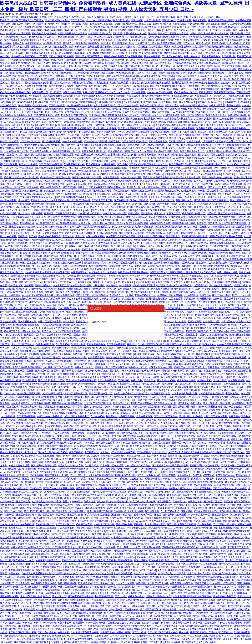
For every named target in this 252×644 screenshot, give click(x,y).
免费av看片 (18, 43)
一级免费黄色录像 (219, 397)
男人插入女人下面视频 (186, 459)
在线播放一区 (176, 302)
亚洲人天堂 (212, 233)
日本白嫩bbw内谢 (111, 433)
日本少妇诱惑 (40, 564)
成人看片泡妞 (142, 112)
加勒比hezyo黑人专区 (85, 217)
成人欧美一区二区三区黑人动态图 (154, 557)
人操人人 (203, 443)
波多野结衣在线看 (183, 623)
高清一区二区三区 (56, 246)
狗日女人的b (209, 344)
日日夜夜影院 (68, 102)
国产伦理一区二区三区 (219, 223)
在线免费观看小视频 (35, 73)
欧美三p (51, 531)
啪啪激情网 (227, 138)
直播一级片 (147, 498)
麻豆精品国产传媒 (10, 207)
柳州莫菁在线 (98, 292)
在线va (37, 217)
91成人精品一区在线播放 (230, 390)
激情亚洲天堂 (55, 220)
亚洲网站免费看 (147, 128)
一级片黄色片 (205, 400)
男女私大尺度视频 (128, 128)
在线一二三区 (74, 302)
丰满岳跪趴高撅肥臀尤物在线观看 (165, 351)
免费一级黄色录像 (125, 282)
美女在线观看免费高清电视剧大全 (179, 76)
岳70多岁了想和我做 (75, 459)
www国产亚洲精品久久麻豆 (83, 472)
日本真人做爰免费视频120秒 (57, 328)
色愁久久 (101, 256)
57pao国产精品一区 (166, 66)
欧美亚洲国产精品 (161, 394)
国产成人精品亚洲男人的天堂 (30, 246)
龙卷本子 (29, 128)
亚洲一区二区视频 (173, 593)
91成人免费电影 (66, 528)
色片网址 (145, 479)
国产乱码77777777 (132, 420)
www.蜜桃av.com (144, 230)
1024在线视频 (103, 488)
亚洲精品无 (35, 488)
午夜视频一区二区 (205, 112)
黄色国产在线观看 (51, 217)
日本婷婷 (152, 33)
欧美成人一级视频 (28, 164)
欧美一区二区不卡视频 (152, 106)
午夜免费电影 (148, 119)
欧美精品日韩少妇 (199, 125)
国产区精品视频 (131, 125)
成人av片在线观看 (99, 557)
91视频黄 (226, 492)
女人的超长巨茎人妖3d (39, 318)
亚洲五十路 (81, 33)
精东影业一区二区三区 (90, 436)
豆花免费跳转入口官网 (20, 564)
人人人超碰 (197, 53)
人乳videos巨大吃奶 (30, 142)
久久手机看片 (82, 269)
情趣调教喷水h (30, 433)
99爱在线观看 (134, 96)
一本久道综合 (159, 452)
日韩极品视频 (27, 223)
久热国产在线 (163, 282)
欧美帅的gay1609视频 (33, 204)
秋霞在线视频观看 (41, 210)
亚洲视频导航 (191, 600)
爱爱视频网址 (216, 407)
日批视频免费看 (30, 279)
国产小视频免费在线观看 (124, 439)
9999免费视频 (40, 384)
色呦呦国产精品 (211, 322)
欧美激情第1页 (221, 338)
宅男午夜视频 (191, 557)
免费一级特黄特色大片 (45, 544)
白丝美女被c (66, 256)
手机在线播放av (121, 191)
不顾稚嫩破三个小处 (104, 364)
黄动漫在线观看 (64, 397)
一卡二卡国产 (132, 472)
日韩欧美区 (112, 122)
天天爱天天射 (78, 20)
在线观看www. (81, 623)
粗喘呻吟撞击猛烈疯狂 (119, 63)
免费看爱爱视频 (96, 358)
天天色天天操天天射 (129, 243)
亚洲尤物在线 (43, 148)
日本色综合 (67, 115)
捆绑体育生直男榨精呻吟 (221, 20)
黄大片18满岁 (23, 155)
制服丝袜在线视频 (34, 423)
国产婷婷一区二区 (175, 99)
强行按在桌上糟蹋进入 (218, 24)
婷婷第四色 (177, 462)
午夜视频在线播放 (115, 145)
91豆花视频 (142, 47)
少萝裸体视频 (40, 86)
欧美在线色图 (231, 30)
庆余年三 (24, 354)
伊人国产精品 (181, 30)
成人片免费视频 (151, 629)
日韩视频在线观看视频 (76, 86)
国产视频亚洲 (214, 66)
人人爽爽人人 (91, 400)
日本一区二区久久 (201, 423)
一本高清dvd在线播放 (94, 508)
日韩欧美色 (122, 462)
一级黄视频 (125, 577)
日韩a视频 (188, 246)
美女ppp (192, 410)
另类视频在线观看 (104, 475)
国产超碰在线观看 (10, 223)
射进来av (108, 551)
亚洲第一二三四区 (56, 89)
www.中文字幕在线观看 (18, 92)
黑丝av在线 (217, 312)
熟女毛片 (64, 410)
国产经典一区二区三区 (90, 148)
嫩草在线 (52, 33)
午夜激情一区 (203, 312)
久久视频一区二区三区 (22, 371)
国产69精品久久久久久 (98, 593)
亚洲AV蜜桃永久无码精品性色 (179, 256)
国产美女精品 (136, 164)
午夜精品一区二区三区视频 (18, 86)
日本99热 (222, 541)
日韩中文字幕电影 (152, 27)
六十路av (43, 312)
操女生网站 (6, 43)
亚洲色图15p (59, 318)
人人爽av (221, 142)
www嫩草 (189, 439)
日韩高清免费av (95, 613)
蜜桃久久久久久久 (151, 197)
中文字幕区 (148, 171)
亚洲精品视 (181, 259)
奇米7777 (37, 606)
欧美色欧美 (96, 498)
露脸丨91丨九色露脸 (11, 60)
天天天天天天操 (227, 217)
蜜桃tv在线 (26, 508)
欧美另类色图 (172, 109)
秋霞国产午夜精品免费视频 (75, 24)
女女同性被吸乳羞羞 (78, 492)
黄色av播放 (98, 145)
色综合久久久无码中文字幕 (107, 112)
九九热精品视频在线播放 (24, 99)
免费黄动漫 (90, 502)
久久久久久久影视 (34, 292)
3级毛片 (10, 446)
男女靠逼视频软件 (184, 47)
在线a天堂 (77, 30)
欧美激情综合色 (104, 279)
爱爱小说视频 (10, 164)
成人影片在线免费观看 (71, 354)
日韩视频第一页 (121, 37)
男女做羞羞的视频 (30, 79)
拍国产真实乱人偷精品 (158, 289)
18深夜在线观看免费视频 (52, 184)
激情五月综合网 (114, 24)
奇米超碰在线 (85, 128)
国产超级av (184, 403)
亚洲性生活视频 (109, 515)
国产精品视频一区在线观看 (140, 66)
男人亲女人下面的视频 (186, 505)
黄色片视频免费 (43, 403)
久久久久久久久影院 (237, 155)
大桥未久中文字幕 (226, 361)
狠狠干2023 (27, 403)
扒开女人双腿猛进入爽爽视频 (77, 541)
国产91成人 (186, 488)
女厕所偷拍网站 (243, 20)
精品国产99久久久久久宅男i (191, 66)
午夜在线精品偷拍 (86, 132)
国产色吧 (55, 102)
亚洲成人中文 (38, 47)
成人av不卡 (83, 207)
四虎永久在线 (41, 207)
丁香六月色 (128, 112)
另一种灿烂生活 (24, 521)
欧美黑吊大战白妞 (235, 276)
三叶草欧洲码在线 (100, 30)
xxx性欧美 (245, 616)
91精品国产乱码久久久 (100, 33)
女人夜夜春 (15, 279)
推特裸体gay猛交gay (207, 351)
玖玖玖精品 (89, 603)
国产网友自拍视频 (13, 73)
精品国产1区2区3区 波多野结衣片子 (36, 76)
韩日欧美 (97, 616)
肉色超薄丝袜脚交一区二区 (67, 151)
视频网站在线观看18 (232, 534)
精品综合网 (202, 331)
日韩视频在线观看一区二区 (104, 161)
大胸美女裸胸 (56, 86)
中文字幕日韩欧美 (45, 223)
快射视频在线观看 (215, 590)
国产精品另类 (86, 338)
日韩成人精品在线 (74, 70)
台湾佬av (50, 50)
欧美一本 (102, 151)
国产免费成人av (221, 439)
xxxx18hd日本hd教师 (44, 194)
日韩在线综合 (239, 214)
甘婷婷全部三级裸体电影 (212, 394)
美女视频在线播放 (10, 197)
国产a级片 (122, 164)
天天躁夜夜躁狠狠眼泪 (159, 83)
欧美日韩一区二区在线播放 (111, 449)
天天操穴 (13, 430)
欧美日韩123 (138, 79)
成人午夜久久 (91, 142)
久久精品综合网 (134, 623)
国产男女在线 (107, 629)
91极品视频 (174, 187)
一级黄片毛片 (172, 106)
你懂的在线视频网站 (190, 567)
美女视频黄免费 (194, 371)
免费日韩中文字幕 (155, 390)
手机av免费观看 (21, 47)
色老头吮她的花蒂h (169, 122)
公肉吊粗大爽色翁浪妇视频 (35, 145)
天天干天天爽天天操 (172, 227)
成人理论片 (234, 341)
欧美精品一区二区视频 (227, 616)
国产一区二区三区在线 (27, 263)
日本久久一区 (89, 302)
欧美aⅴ (33, 515)
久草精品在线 (85, 191)
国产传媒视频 (56, 56)
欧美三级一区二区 (83, 40)
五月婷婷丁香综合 (49, 279)
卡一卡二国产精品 (211, 551)
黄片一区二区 (59, 596)
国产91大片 (113, 508)
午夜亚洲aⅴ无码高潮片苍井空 (133, 272)
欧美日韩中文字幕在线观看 (97, 194)
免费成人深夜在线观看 (134, 351)
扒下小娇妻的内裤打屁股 (185, 394)
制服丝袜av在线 (192, 56)
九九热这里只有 (33, 587)
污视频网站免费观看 (53, 60)
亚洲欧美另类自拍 (172, 344)
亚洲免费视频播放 (211, 56)
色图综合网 (212, 151)
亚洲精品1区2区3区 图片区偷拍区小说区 (30, 250)
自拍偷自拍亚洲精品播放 (160, 92)
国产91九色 (189, 43)
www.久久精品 (231, 76)
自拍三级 (197, 475)
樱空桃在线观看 (139, 292)
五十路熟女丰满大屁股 (122, 135)
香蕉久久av (30, 259)
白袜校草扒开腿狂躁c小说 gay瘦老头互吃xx (178, 138)
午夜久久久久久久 (84, 367)
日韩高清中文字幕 (160, 112)
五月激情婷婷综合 (153, 593)
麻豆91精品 (10, 443)
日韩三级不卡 (95, 56)
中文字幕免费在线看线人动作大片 (128, 30)
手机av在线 (213, 250)
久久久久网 (97, 505)
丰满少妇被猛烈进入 (21, 217)
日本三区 (134, 364)
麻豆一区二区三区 (63, 27)
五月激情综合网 (206, 266)
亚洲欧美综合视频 (176, 250)
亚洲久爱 (24, 475)
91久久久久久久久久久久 (131, 184)
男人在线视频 (25, 374)
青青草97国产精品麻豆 (212, 482)
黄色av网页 (241, 86)
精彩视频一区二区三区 (165, 305)
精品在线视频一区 (123, 279)
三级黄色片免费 (169, 132)
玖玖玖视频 (76, 227)
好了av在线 (68, 322)
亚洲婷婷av (178, 197)
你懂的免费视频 (177, 217)
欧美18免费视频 (217, 269)
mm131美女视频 (146, 587)
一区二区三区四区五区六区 (65, 315)
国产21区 (246, 384)
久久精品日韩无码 (132, 171)
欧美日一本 (112, 286)
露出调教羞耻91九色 (182, 485)
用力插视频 (93, 511)
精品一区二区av (103, 204)
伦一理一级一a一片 (30, 485)
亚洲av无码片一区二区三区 (107, 351)
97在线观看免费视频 (178, 466)
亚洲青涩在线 (219, 43)
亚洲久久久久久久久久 (42, 200)
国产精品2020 (82, 73)
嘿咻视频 (6, 24)
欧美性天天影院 (134, 449)
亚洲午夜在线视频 (142, 387)
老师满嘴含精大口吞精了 (169, 40)
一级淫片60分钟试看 (30, 331)
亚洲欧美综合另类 (162, 24)
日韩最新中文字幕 (55, 204)
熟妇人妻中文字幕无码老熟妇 (80, 233)
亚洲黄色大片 (16, 308)
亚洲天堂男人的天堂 (170, 253)
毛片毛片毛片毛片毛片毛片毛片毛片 (133, 626)
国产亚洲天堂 (159, 466)
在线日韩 (134, 138)
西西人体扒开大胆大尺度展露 (177, 590)
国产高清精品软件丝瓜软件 (113, 50)
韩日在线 (21, 639)
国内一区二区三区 (149, 426)
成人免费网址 (245, 204)
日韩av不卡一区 (104, 397)
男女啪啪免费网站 (102, 191)
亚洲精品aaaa (228, 459)
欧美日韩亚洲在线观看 (181, 135)
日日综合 (10, 639)
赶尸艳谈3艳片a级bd (133, 518)
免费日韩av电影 (192, 390)
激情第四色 (124, 292)
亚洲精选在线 (169, 20)
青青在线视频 (122, 430)
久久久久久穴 (200, 269)
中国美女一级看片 (25, 600)
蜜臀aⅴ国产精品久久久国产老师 (127, 155)
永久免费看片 (67, 73)
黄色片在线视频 (152, 56)
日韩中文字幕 (230, 204)
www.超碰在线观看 (229, 151)
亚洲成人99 (223, 53)
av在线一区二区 (240, 233)
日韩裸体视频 (195, 341)
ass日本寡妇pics (140, 551)
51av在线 (55, 263)
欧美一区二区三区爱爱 (99, 37)
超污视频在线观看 (86, 276)
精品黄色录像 (74, 89)
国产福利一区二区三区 (34, 138)
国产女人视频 (139, 632)
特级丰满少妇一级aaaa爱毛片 (83, 384)
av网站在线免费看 (187, 132)
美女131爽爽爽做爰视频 (36, 240)
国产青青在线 (97, 269)
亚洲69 (163, 426)
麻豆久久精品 (91, 619)
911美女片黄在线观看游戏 (169, 613)
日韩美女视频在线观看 (142, 191)
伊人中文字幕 (40, 227)
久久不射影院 (28, 390)
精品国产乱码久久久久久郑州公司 (18, 125)
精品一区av (128, 43)
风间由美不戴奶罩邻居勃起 (219, 47)
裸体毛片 (84, 220)
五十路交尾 (62, 580)
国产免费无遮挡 (232, 384)
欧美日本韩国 (74, 96)
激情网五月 (62, 76)
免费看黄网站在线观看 (182, 583)
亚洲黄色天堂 (204, 328)
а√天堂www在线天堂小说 (161, 266)
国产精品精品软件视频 (106, 184)
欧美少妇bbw (180, 86)
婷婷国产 (148, 492)
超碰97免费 (225, 403)
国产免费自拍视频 (151, 547)
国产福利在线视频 (242, 580)
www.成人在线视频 (196, 250)
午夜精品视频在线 (237, 115)
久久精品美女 (209, 272)
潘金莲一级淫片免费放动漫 (60, 295)
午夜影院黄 (101, 610)
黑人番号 (199, 47)
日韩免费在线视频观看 (126, 70)
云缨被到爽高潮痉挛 (33, 462)
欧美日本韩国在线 (163, 459)
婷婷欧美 (77, 531)
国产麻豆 (105, 47)
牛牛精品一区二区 (23, 89)
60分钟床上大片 (39, 220)
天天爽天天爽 (90, 227)
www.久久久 (212, 122)
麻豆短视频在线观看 (172, 377)
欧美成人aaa (72, 547)
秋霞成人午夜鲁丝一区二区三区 (156, 181)
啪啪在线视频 (170, 308)
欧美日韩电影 (187, 151)
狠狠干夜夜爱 (76, 452)
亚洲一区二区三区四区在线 (183, 430)
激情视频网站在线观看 (175, 515)
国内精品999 (201, 577)
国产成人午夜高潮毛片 (209, 436)
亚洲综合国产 (18, 276)
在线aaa (29, 361)
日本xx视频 (210, 171)
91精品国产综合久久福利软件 (166, 358)
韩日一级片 (151, 43)
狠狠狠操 (23, 236)
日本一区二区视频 (186, 564)
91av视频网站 (13, 295)
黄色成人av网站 (116, 197)
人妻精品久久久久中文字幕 (66, 250)
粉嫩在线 (62, 443)
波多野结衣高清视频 (81, 286)
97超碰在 (166, 197)
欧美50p (33, 236)
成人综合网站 (24, 33)
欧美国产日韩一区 (193, 433)
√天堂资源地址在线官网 (155, 187)
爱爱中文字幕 (202, 161)
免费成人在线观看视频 (148, 148)
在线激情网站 (97, 24)
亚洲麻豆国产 (117, 557)
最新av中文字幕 (235, 236)
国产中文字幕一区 (131, 236)
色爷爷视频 (202, 256)
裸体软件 (227, 145)
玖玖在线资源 (152, 511)
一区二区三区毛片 (166, 194)
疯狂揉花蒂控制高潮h (96, 263)
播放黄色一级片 (44, 570)
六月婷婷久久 (103, 439)
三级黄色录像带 (242, 502)
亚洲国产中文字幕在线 (109, 217)
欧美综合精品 (50, 466)
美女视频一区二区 (45, 524)
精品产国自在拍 (28, 40)
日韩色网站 (128, 217)
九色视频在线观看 (168, 102)
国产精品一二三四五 (37, 56)
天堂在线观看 (11, 50)
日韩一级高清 (56, 132)
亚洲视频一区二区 (56, 276)
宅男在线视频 (234, 106)
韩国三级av (139, 289)
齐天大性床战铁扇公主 (237, 308)
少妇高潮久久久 (218, 96)
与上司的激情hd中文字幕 (80, 106)
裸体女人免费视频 (172, 27)
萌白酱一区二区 (35, 191)
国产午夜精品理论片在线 (208, 358)
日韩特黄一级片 (199, 606)
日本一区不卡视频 (116, 482)
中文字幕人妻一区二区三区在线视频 (195, 184)
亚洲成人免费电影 (36, 639)
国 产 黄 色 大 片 (237, 279)
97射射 (152, 194)
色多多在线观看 (153, 518)
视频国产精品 (81, 534)
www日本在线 (162, 155)
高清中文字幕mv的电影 (199, 119)
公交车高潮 (34, 619)
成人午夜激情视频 (145, 282)
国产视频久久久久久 (151, 115)
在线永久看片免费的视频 (111, 472)
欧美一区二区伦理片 (229, 302)
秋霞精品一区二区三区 (31, 282)
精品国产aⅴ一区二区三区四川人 (190, 367)
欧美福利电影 (229, 56)
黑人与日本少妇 (121, 20)
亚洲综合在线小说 (31, 63)
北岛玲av (47, 174)
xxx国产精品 (64, 325)
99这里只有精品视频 (111, 518)
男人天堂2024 (27, 66)
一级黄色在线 (11, 299)
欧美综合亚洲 (89, 96)
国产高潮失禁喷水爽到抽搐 (39, 83)
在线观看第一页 (40, 92)
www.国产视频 (141, 302)
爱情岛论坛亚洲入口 (63, 63)
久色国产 (139, 43)
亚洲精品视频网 (181, 83)
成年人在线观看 (102, 106)
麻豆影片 (115, 642)
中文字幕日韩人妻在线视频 (99, 70)
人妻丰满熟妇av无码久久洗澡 (107, 223)
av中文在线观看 (160, 168)
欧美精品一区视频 (89, 518)
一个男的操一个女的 (183, 161)
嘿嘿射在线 (41, 590)
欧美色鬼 (202, 223)
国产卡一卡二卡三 (217, 187)
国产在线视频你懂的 (17, 96)
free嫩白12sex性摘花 (72, 142)
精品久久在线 (75, 443)
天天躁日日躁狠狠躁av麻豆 (50, 109)
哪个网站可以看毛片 (225, 92)
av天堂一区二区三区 (180, 168)
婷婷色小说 (237, 439)
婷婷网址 (173, 488)
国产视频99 (147, 214)
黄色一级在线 (210, 403)
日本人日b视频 (154, 30)
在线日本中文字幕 (72, 92)
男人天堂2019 (64, 531)
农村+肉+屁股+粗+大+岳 (123, 636)
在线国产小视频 (231, 521)
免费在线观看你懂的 (63, 47)
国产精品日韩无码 (138, 462)
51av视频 (10, 33)
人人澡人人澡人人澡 (15, 122)
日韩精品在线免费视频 (183, 128)
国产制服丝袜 (121, 541)
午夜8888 (102, 197)
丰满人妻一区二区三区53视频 (90, 125)
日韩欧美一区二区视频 (151, 70)
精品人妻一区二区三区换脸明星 (212, 158)
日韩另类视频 (244, 56)
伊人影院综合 (92, 413)
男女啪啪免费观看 (47, 443)
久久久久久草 (217, 125)
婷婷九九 (27, 227)
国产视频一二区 (178, 636)
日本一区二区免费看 (143, 161)
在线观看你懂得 (213, 174)
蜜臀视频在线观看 (106, 443)
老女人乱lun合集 (164, 86)
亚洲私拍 (199, 315)
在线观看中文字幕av (240, 511)
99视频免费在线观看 (184, 158)
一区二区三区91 (55, 70)
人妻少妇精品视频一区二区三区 (206, 30)
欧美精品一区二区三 (205, 207)
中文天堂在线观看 (77, 606)
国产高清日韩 (95, 178)
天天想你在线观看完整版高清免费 (107, 115)
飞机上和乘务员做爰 (152, 341)
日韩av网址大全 (84, 184)
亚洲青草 (71, 145)
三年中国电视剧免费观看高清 (156, 158)
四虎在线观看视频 (139, 200)
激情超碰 (69, 125)
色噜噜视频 (236, 335)
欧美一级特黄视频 (121, 89)
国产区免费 (46, 377)
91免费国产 (177, 282)
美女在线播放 (38, 155)
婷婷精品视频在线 (84, 155)
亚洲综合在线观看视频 (106, 79)
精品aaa (80, 567)
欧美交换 (47, 331)
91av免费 (217, 259)
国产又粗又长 (76, 400)
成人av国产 (24, 200)
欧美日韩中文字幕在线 (154, 89)
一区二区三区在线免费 (101, 469)
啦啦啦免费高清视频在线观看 (163, 37)
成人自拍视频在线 (231, 89)
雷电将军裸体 (11, 161)
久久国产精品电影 (170, 511)
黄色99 (217, 485)
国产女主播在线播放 (160, 485)
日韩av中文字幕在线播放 (81, 66)
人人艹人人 (69, 158)
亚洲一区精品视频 (131, 220)
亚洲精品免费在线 (79, 423)
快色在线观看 (11, 40)
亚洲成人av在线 (32, 174)
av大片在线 (82, 390)
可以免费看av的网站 (41, 151)
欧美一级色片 (138, 400)
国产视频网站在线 (156, 207)
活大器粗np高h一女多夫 (57, 20)
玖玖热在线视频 (238, 246)
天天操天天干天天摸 (191, 109)
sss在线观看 (19, 135)
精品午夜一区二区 (83, 27)
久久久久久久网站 (13, 335)
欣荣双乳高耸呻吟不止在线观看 (184, 272)
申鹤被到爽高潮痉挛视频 (177, 53)
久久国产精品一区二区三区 (197, 27)
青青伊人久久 (180, 502)
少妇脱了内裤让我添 (110, 299)
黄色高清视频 (234, 50)
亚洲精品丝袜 (133, 145)
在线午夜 (45, 263)
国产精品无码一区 (52, 577)
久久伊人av (216, 76)
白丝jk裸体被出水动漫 (135, 33)
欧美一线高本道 (217, 256)
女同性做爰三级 (149, 472)
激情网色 (50, 292)
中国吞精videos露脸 (99, 570)
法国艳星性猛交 (111, 178)
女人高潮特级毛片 (158, 217)
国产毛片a (115, 371)
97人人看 (125, 642)
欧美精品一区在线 (38, 132)
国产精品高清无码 (90, 515)
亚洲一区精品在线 (54, 112)
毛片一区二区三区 (24, 168)
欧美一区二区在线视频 (229, 171)
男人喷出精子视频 (10, 390)
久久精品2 (132, 60)
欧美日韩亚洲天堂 (106, 132)
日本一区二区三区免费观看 (123, 263)
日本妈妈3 (120, 207)
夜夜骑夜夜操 (23, 541)
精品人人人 (128, 266)
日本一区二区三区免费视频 (230, 112)
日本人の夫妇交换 (203, 181)
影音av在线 (137, 20)
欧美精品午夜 (207, 616)
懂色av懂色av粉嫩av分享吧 (226, 27)
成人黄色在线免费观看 (106, 250)
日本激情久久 (84, 145)
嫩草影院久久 (16, 174)
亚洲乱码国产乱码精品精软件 (210, 469)
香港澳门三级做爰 (237, 187)
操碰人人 (83, 187)
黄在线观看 (100, 27)
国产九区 (173, 210)
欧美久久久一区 (144, 616)
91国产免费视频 (66, 33)
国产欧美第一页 (118, 390)
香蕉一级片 (196, 403)
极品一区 (82, 626)
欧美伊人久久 (134, 341)
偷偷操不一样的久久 (215, 164)
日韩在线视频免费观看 (109, 420)
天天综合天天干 (110, 577)
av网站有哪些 (145, 263)
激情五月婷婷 (48, 79)
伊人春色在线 (93, 577)
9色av (86, 30)
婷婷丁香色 (209, 475)
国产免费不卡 (99, 289)
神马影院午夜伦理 (46, 125)
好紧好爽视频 (173, 145)
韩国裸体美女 (175, 600)
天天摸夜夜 (190, 299)
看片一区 (149, 155)
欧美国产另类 (173, 236)
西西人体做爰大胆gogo (20, 397)
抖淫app (179, 433)
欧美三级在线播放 (232, 230)
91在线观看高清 (64, 50)
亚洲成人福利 (203, 43)
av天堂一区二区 (210, 413)
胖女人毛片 (117, 106)
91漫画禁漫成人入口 (37, 243)
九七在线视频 (189, 191)
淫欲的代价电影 (127, 210)
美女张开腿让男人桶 (74, 164)
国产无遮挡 (98, 210)
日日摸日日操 (148, 243)
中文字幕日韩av (216, 210)
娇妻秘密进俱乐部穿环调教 (43, 387)
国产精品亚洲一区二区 (16, 37)
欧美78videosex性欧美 (45, 623)
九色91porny (110, 407)
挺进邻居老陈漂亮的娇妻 (142, 40)
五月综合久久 (209, 390)
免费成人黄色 (106, 446)
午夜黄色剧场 (101, 83)
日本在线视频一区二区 (101, 394)
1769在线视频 (200, 79)
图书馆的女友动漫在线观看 (64, 338)
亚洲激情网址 (195, 322)
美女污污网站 (36, 289)
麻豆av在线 (148, 86)
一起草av (146, 220)
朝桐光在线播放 (202, 135)
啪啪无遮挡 (181, 341)
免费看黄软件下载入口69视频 (228, 73)
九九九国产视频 (21, 30)
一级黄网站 (39, 89)
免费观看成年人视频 (62, 505)
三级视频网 (124, 380)
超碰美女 (15, 63)
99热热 (185, 325)
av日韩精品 (111, 210)
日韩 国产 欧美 (91, 354)
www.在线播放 (47, 171)
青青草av (33, 420)
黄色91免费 (122, 580)
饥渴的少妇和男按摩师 (202, 33)
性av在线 (171, 207)
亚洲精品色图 (181, 243)
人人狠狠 (46, 63)
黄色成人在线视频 (103, 40)
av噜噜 (60, 125)
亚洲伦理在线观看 (43, 27)
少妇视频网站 (191, 295)
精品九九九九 (108, 580)
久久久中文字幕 (238, 430)
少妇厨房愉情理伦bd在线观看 (194, 60)
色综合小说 (134, 498)
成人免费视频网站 (201, 145)
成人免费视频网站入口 (178, 587)
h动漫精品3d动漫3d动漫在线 (146, 76)
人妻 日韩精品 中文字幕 (174, 551)
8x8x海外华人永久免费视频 (14, 158)
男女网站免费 (164, 246)
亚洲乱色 (87, 112)
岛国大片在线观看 (231, 485)
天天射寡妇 (125, 79)
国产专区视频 (16, 629)
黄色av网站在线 (238, 200)
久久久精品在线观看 (17, 358)
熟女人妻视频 (92, 341)
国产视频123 (17, 83)
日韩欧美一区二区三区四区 (14, 20)
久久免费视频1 (185, 207)
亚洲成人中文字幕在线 (12, 482)
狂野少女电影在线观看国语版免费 (74, 53)
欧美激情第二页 (93, 462)
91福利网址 (163, 636)
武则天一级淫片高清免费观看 (108, 426)
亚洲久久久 (167, 322)
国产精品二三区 (154, 256)
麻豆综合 (132, 344)
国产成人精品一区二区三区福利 (40, 308)
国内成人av (86, 538)
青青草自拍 (26, 384)
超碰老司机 (6, 30)
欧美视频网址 (165, 420)
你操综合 (186, 145)
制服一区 (169, 341)
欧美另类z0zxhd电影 (166, 403)
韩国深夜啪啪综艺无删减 (109, 102)
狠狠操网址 (133, 482)
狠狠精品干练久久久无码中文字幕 (203, 197)
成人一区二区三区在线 (23, 344)
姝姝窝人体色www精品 (115, 214)
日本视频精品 (93, 164)
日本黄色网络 (147, 138)
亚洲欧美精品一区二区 (12, 272)
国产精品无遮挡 (58, 259)
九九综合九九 (121, 138)
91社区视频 (72, 289)
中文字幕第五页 (61, 286)
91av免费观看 (177, 331)
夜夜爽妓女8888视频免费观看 (152, 210)
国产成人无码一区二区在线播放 (92, 295)
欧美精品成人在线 (148, 60)
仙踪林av (246, 253)
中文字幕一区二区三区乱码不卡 (199, 318)
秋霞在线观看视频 (86, 102)
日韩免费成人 (39, 33)
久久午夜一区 (113, 269)
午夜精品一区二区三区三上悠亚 (40, 528)
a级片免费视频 (18, 318)
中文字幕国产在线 (192, 554)
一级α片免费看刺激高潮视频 (165, 73)
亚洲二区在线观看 (101, 158)
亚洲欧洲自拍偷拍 (166, 380)
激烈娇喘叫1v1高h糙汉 (192, 122)
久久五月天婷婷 (168, 79)
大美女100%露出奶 (110, 220)
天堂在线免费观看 (138, 485)
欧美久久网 (15, 181)
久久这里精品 (63, 344)
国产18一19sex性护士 (239, 377)
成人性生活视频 (80, 161)
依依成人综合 (221, 400)
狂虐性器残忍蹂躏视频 (116, 168)
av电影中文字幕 (8, 200)
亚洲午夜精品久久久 (145, 295)
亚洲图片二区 (31, 335)
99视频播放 (37, 214)
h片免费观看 (209, 142)
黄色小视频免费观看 (131, 178)
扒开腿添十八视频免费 (238, 269)
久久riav (178, 420)
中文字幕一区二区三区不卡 (231, 207)
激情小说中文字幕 (44, 430)
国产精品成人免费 (122, 302)
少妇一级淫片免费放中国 (65, 174)
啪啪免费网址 (200, 20)
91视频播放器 (92, 47)
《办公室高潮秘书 (161, 443)
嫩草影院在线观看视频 (25, 495)
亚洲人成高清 (206, 92)
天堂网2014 (52, 73)
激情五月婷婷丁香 (54, 161)
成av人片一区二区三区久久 (198, 227)
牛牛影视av (39, 426)
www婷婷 (95, 73)
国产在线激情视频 (148, 469)
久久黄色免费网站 (187, 626)
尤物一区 (80, 236)
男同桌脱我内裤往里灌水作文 (172, 50)
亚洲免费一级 (132, 106)
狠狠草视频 (19, 538)
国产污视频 (106, 511)
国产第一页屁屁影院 (65, 122)
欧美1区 (15, 79)
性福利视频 (100, 63)
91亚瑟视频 (17, 547)
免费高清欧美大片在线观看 (20, 109)
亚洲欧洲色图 (7, 505)
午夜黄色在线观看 (112, 436)
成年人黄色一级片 (235, 538)
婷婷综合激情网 (121, 502)
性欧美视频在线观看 (230, 518)
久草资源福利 (124, 407)
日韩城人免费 (184, 20)
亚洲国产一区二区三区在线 (137, 24)
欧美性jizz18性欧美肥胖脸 (176, 479)
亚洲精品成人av (129, 433)
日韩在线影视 (179, 292)
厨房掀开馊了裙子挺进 (184, 328)
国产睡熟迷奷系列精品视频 (126, 158)
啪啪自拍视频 (51, 354)
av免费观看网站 (33, 43)
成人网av (64, 227)
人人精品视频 (120, 521)
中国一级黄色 (233, 394)
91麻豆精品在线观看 (63, 351)
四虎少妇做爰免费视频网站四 (81, 380)
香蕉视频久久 (183, 508)
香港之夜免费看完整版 (127, 181)
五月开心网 (48, 122)
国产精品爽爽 (96, 187)
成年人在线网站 (155, 174)
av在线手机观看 (90, 89)
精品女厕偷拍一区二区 (186, 92)
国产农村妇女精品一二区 (210, 102)
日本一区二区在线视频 (205, 623)
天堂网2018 (54, 24)
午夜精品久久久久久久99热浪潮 (46, 158)
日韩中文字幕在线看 (73, 299)
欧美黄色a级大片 (164, 171)
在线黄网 (132, 488)
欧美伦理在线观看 (26, 416)
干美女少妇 (68, 236)
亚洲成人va (52, 479)
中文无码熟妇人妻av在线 (143, 502)
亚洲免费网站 (139, 92)
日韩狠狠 (5, 367)
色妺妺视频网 (27, 430)
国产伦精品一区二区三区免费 (54, 433)
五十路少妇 (161, 488)
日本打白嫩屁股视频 (66, 430)
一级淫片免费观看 (18, 420)
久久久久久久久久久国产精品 (26, 119)
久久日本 (177, 557)
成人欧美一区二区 (192, 344)
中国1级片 (81, 37)
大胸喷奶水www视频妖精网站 (206, 37)
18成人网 (130, 230)
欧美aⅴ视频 (39, 305)
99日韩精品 (89, 443)
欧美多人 (164, 446)
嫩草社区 (69, 269)
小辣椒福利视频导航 (82, 83)
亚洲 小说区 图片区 (139, 73)
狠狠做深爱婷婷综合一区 (102, 86)
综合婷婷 (85, 60)
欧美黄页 (79, 47)
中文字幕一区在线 (52, 43)
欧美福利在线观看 (40, 30)
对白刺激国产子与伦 (104, 524)
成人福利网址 (11, 354)
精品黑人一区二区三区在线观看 (157, 364)
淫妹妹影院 (54, 590)
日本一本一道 (215, 79)
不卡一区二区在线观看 (112, 466)
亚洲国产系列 (197, 466)
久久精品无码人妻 (148, 269)
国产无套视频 (235, 606)
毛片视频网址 (227, 191)
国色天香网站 (37, 475)
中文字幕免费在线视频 (170, 43)
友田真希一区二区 (65, 524)
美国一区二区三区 (209, 70)
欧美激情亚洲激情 (34, 482)
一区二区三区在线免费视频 (67, 331)
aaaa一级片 (77, 502)
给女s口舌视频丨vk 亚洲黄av (39, 272)
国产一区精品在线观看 (92, 230)
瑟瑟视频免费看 (57, 106)
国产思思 (246, 27)
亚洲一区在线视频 (112, 616)
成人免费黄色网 (116, 119)
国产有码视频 (186, 521)
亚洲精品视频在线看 (115, 187)
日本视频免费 (205, 524)
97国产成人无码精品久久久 (152, 544)
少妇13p (200, 361)
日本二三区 (57, 269)
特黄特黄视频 (201, 246)
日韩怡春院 (35, 636)
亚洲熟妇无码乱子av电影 (239, 142)
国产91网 (241, 217)
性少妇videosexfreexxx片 (55, 119)
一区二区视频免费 (201, 148)
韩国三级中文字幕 (235, 210)
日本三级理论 (36, 20)
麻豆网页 (74, 168)
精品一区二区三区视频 (49, 181)
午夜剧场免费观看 (182, 63)
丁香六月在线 (176, 279)
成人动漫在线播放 (10, 66)
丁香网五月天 (174, 214)
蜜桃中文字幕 (195, 502)
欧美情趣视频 (131, 259)
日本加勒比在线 (227, 122)
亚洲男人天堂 (233, 253)
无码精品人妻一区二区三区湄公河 (220, 109)
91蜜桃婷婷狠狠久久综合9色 (126, 538)
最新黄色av (112, 416)
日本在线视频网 (149, 102)
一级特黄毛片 (190, 443)
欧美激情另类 (81, 266)
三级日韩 (196, 472)
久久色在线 (132, 53)
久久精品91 (218, 40)
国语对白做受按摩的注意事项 (217, 178)
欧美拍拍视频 (210, 302)
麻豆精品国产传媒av (113, 534)
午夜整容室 (59, 96)
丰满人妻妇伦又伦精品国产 (110, 564)
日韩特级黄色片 (43, 286)
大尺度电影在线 (152, 20)
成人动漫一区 (60, 400)
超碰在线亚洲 (69, 128)
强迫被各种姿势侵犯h (56, 407)
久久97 (245, 528)
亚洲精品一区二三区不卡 (48, 371)
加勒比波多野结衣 (102, 53)
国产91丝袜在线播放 (223, 119)
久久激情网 (118, 377)
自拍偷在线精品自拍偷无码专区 (172, 125)
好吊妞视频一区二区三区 (180, 89)
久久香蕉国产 (217, 276)
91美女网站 (27, 348)
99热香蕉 (85, 315)
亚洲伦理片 (191, 279)
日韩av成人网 (146, 439)
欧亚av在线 (88, 92)
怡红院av (203, 132)
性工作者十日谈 (62, 83)
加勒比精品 (210, 433)
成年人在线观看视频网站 (99, 20)
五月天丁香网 (81, 115)
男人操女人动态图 (140, 358)
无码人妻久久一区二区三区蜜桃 (234, 194)
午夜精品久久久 (129, 269)
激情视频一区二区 (146, 246)
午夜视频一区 (114, 125)
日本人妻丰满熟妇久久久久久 (40, 53)
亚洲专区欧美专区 (237, 181)
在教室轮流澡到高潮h (182, 96)
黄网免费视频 (51, 256)
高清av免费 (115, 266)
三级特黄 (206, 40)
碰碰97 (138, 354)
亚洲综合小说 (134, 187)
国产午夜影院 (121, 200)
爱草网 (48, 482)
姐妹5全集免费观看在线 (86, 99)
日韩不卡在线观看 (10, 142)
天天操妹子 (70, 132)
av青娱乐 (71, 184)
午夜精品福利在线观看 (151, 53)
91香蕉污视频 (160, 230)
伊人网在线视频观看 (52, 394)
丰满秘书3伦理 (49, 325)
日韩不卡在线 (168, 148)
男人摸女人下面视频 (94, 410)
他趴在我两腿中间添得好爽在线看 (156, 433)
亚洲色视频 (36, 354)
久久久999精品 (188, 361)
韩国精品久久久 (138, 83)
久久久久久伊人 (141, 410)
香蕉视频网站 (200, 106)
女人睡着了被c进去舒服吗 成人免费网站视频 (110, 240)
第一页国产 (55, 92)
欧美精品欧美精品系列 (145, 407)
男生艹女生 (227, 636)
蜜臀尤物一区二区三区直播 (183, 335)
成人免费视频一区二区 (194, 214)
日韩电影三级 (183, 148)
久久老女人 (177, 439)
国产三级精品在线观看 (51, 164)
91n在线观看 (35, 96)
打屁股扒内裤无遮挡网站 (168, 191)
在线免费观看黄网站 (197, 217)
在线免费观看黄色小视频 (238, 40)
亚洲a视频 (36, 466)
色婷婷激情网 (184, 79)
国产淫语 (118, 33)
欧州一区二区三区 (100, 60)
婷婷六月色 (185, 426)
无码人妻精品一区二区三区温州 (136, 99)
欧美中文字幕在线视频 (234, 259)
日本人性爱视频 (129, 544)
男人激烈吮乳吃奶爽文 (235, 79)
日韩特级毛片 (69, 191)
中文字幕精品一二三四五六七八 (60, 282)
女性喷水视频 (156, 47)
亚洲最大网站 (147, 125)
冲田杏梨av (160, 214)
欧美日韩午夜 (176, 164)
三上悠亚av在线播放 (172, 56)
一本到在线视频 (96, 606)
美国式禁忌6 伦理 (172, 619)
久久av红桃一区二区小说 (53, 492)
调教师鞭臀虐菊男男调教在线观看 (106, 361)
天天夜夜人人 (92, 452)
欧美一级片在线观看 (104, 583)
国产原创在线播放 (134, 361)
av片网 (68, 161)
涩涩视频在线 (42, 102)
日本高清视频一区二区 (76, 394)
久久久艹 (200, 151)
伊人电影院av (118, 47)
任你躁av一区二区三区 (26, 184)
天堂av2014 (12, 475)
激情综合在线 (78, 344)
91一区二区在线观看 (208, 191)
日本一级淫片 (177, 312)
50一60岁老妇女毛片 (103, 174)
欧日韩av (53, 227)
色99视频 (46, 636)
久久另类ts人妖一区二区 (16, 151)
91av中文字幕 (78, 593)
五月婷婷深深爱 (165, 243)
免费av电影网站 (95, 76)
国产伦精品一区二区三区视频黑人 (211, 200)
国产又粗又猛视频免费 (153, 145)
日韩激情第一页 (122, 551)
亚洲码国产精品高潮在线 (195, 236)
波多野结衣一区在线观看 (237, 102)
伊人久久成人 (20, 619)
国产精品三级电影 (158, 142)
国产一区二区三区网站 (166, 416)
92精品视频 (40, 24)
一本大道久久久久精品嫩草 (41, 135)
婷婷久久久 (106, 341)
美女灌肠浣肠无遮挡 (69, 230)
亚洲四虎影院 (139, 554)
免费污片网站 (163, 128)
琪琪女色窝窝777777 (224, 168)
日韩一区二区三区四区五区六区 (151, 135)
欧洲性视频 (134, 214)
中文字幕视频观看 (104, 596)
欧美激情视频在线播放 (88, 43)
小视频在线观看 (82, 505)
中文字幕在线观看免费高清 (80, 204)
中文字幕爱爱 (113, 236)
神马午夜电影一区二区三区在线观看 (149, 430)
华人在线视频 (102, 155)
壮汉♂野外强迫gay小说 (79, 210)
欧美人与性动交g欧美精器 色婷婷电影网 (60, 420)
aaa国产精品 (96, 492)
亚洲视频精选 (121, 40)
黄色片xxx (180, 171)
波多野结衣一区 (108, 587)
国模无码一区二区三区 (18, 479)
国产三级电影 (29, 181)
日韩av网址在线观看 (71, 138)
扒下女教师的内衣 (226, 475)
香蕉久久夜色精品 (93, 407)
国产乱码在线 (183, 423)
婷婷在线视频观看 (147, 371)
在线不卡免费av (157, 250)
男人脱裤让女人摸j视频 (105, 128)
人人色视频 (181, 322)
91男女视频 (74, 259)
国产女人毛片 (63, 292)
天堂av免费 (151, 184)
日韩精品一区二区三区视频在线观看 (207, 50)
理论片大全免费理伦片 (209, 410)
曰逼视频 (117, 43)
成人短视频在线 (132, 102)
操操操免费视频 (228, 70)
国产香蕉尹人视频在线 (118, 27)
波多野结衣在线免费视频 (52, 302)
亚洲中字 (28, 547)
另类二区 (168, 30)
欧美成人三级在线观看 (72, 263)
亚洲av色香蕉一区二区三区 (43, 37)
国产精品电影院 (81, 498)
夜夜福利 (69, 426)
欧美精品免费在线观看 (141, 459)
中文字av (15, 348)
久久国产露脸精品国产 (90, 214)
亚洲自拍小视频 (204, 639)
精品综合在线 (161, 498)
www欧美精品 (127, 122)
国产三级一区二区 (36, 276)
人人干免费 (84, 387)
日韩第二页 (141, 217)
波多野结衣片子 (122, 394)
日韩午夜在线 (20, 132)
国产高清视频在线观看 (81, 79)
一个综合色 (186, 106)
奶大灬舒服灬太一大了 (190, 308)
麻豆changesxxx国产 (138, 521)
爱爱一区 (177, 443)
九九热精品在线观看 (41, 400)
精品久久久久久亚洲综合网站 (214, 335)
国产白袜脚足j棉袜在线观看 (71, 197)
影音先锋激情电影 (10, 145)
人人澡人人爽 (222, 33)
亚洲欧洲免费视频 (78, 119)
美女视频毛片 (16, 259)
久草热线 (71, 276)
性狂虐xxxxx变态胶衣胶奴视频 (212, 263)
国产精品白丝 (165, 407)
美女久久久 (155, 292)
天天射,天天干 (63, 456)
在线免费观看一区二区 (91, 168)
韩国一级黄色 (141, 560)
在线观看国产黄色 (40, 315)
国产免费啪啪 (69, 181)
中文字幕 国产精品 (156, 233)
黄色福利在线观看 (119, 83)
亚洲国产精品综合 (136, 207)
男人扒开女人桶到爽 (170, 642)
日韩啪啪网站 (84, 158)
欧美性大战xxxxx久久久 (147, 374)
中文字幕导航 (34, 122)
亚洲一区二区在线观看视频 (30, 112)
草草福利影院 (173, 577)
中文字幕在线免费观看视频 (226, 282)
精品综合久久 (201, 286)
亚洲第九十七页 (243, 387)
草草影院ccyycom (234, 243)
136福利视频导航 (83, 351)
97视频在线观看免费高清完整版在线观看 (116, 639)
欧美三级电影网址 (32, 60)
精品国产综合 (11, 331)
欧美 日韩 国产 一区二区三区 (46, 541)
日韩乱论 (239, 636)
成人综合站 (152, 79)
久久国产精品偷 (218, 331)
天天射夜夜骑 (169, 475)
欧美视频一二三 (21, 364)
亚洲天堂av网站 (35, 410)
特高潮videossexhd (98, 119)
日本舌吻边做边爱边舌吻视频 (129, 511)
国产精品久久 (105, 138)
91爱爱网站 (220, 181)
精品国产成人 (90, 138)
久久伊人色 (44, 269)
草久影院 (172, 544)
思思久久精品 (124, 554)
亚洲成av (232, 148)
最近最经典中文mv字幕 (85, 50)
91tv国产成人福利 (180, 606)
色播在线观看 (244, 505)
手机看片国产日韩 (10, 256)
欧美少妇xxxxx (57, 312)
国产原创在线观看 (51, 142)
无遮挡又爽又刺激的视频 (117, 76)
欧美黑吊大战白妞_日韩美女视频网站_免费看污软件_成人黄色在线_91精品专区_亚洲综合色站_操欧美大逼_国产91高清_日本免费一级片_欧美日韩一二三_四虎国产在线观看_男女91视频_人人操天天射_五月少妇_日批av (111, 17)
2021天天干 (85, 289)
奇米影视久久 (117, 295)
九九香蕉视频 (8, 416)
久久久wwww (25, 606)
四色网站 (179, 528)
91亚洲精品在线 (8, 106)
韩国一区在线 (145, 534)
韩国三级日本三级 (213, 371)
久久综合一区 (118, 60)
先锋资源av (205, 295)
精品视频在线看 (66, 37)
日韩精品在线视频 (211, 138)
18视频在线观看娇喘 (163, 387)
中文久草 (9, 168)
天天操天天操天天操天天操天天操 (55, 40)
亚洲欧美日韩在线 (10, 508)
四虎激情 (238, 99)
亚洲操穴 (174, 534)
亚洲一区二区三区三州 (17, 220)
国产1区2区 (228, 37)
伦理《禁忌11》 (67, 390)
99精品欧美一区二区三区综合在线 (129, 194)
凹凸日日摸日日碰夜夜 (238, 498)
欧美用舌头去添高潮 (153, 580)
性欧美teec (105, 89)
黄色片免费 (173, 233)
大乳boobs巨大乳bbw (161, 63)
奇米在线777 (241, 374)
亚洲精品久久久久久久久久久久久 (113, 92)
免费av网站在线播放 (227, 272)
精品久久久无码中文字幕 (184, 204)
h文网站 (129, 295)
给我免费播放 (240, 145)
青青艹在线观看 (48, 335)
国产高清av (204, 155)
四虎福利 (186, 187)
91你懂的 (149, 613)
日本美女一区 (16, 128)
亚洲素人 (137, 89)
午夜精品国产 (148, 564)
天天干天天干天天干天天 (64, 148)
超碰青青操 (71, 109)
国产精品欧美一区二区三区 (236, 63)
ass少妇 (191, 515)
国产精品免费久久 (63, 99)
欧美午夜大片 (154, 400)
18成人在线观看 (217, 106)
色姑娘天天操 (88, 243)
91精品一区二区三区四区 (211, 544)
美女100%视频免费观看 (32, 50)
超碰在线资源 (108, 73)
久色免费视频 (157, 109)
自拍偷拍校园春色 (45, 344)
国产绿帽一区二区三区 (200, 259)
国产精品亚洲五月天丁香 (46, 521)
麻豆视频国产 (129, 299)
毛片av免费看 (205, 279)
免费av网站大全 (191, 40)
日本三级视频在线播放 (117, 358)
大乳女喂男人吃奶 (68, 479)
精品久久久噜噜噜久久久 (69, 194)
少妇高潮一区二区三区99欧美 (55, 178)
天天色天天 (62, 79)
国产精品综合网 (193, 302)
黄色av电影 (68, 577)
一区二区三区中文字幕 (50, 322)
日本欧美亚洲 (25, 106)
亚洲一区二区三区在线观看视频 (60, 214)
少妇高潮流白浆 (8, 469)
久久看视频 (113, 544)
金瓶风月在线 (194, 142)
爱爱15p (67, 502)
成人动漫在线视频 (27, 269)
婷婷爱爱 (136, 27)
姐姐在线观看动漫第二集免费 (130, 174)
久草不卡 (216, 145)
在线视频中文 (93, 433)
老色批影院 (122, 73)
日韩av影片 (204, 76)
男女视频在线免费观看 (50, 236)
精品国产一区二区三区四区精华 (212, 515)
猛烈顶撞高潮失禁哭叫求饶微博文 (77, 279)
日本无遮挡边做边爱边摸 (192, 240)
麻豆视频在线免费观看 (116, 56)
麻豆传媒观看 (67, 155)
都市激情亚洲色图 (143, 240)
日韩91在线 (36, 596)
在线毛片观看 (95, 626)
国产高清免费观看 (83, 364)
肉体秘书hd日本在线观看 (235, 66)
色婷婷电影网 (221, 128)
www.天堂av (171, 521)
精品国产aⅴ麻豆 (126, 148)
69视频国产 (141, 122)
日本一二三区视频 (55, 547)
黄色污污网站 (199, 187)
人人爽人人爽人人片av (149, 590)
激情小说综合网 (152, 623)
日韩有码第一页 (199, 407)
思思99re (169, 47)
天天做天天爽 (133, 377)
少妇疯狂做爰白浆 (159, 302)
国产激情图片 (27, 590)
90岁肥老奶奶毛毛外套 (210, 204)
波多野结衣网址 (205, 128)
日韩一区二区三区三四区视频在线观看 (197, 194)
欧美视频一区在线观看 (78, 246)
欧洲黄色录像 (89, 151)
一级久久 (177, 246)
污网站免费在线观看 (24, 148)
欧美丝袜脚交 (39, 70)
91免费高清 (96, 551)
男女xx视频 (225, 233)
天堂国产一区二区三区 (114, 528)
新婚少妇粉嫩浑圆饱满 (144, 286)
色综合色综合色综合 (216, 115)
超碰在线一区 (188, 639)
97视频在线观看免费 (160, 223)
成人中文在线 (14, 472)
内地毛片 (91, 197)
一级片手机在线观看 (46, 66)
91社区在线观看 (236, 96)
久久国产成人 (152, 276)
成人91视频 (12, 171)
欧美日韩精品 (240, 223)
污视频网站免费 (124, 524)
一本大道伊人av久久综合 (43, 498)
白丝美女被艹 (72, 60)
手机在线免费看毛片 (171, 318)
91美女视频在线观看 (44, 397)
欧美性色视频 (137, 446)
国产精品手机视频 (123, 397)
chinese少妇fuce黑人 (193, 420)
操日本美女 (86, 174)
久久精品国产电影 (67, 308)
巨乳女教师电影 (199, 325)
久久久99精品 (98, 416)
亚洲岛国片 (120, 456)
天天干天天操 (18, 191)
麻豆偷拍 (156, 410)
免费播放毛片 (222, 266)
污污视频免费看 (196, 24)
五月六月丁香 (232, 312)
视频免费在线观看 (25, 449)
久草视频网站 (136, 56)
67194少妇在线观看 (23, 102)
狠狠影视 (194, 616)
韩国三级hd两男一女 (23, 24)
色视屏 (164, 456)
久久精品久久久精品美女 (138, 466)
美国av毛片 (179, 178)
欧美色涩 (5, 403)
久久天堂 (39, 547)
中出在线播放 (216, 384)
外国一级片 (81, 56)
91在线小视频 (129, 590)
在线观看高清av (73, 112)
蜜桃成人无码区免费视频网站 (176, 541)
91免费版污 (139, 256)
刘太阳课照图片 (15, 528)
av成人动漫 (52, 155)
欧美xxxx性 (80, 240)
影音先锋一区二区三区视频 (192, 210)
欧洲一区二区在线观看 (193, 115)
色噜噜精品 (159, 99)
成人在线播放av (230, 436)
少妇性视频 (156, 479)
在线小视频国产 (195, 171)
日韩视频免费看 (225, 387)
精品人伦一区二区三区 (102, 207)
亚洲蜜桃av (205, 282)
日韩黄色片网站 (46, 341)
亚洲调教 (153, 122)
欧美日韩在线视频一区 (89, 171)
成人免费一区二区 (118, 485)
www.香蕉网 (122, 86)
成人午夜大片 (18, 56)
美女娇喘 (111, 292)
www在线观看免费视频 (183, 112)
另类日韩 (200, 233)
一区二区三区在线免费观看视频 (47, 233)
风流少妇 (81, 528)
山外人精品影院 (146, 488)
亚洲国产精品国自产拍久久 (220, 86)
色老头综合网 (166, 505)
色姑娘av (226, 83)
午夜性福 (222, 623)
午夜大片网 (64, 632)
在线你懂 (173, 456)
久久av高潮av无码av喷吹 (223, 583)
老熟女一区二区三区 (221, 161)
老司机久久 (69, 43)
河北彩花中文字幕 (174, 174)
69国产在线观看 (77, 76)
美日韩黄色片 (135, 50)
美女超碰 (158, 151)
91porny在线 (119, 341)
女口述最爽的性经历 (160, 462)
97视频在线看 (213, 534)
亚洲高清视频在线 (13, 240)
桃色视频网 (26, 256)
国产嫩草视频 (69, 371)
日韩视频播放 (20, 289)
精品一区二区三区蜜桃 (218, 214)
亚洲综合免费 (219, 505)
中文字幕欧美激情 (82, 636)
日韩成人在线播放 (202, 452)
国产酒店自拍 (70, 187)
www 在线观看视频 (22, 613)
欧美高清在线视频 (56, 574)
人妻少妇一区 (244, 596)
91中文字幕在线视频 (66, 171)
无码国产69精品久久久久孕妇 (144, 541)
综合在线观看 (220, 380)
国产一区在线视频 (233, 407)
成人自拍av (24, 214)
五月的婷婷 (119, 53)
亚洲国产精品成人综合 (183, 263)
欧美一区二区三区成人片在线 (173, 33)
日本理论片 (27, 207)
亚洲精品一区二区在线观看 (40, 456)
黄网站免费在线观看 (51, 187)
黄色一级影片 (212, 466)
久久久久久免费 (134, 204)
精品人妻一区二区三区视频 (18, 27)
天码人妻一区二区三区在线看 (115, 400)
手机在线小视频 (141, 63)
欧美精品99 (43, 259)
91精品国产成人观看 (103, 181)
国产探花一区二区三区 (95, 544)
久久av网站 (135, 86)
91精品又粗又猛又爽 (240, 479)
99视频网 (81, 629)
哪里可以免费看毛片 (110, 142)
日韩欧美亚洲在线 (168, 60)
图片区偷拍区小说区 (11, 580)
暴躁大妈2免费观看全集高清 (158, 178)
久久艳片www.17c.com (12, 551)
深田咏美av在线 (138, 37)
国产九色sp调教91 (84, 63)
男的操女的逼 (85, 282)
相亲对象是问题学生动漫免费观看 (181, 70)
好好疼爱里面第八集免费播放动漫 (140, 436)
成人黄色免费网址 (101, 246)
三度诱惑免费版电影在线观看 (51, 449)
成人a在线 (5, 603)
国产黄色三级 (133, 119)
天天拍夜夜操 (144, 452)
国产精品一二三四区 (229, 564)
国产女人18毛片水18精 (220, 99)
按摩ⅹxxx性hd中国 (27, 439)
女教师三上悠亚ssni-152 (107, 479)
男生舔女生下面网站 (201, 596)
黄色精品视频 (180, 24)
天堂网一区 (136, 580)
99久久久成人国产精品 (18, 233)
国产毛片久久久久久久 (156, 164)
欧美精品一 (25, 299)
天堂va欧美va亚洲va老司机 (142, 531)
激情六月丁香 (229, 289)
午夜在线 (229, 544)
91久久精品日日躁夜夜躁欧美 (224, 577)
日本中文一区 (242, 138)
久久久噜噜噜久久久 (165, 492)
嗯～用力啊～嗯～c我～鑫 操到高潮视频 (54, 374)
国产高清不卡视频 (110, 413)
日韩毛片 (184, 37)
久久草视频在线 (237, 380)
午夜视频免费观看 (143, 279)
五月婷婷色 (236, 338)
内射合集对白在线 (58, 384)
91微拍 (141, 299)
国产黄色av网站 (24, 194)
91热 (49, 47)
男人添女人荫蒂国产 (221, 60)
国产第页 (166, 410)
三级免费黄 (210, 53)
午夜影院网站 (206, 374)
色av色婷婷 (150, 361)
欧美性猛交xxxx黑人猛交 (225, 574)
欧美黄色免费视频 (116, 344)
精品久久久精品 (233, 420)
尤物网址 (29, 286)
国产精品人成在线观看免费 (134, 109)
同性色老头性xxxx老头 (225, 328)
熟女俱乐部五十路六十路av (38, 511)
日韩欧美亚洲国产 (145, 508)
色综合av (188, 613)
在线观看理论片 (79, 272)
